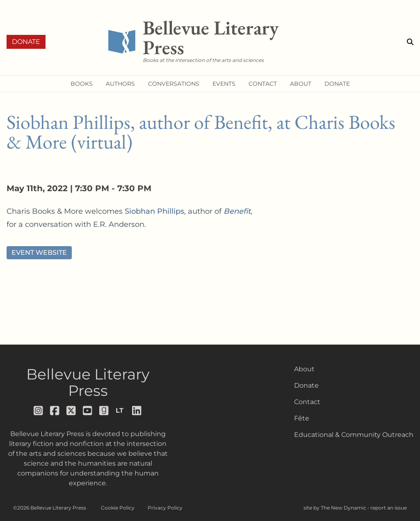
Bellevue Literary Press (88, 382)
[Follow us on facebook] (55, 411)
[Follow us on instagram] (39, 411)
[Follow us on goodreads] (104, 411)
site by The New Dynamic (336, 508)
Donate (26, 42)
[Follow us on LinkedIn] (137, 411)
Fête (302, 418)
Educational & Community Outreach (354, 435)
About (304, 369)
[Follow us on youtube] (88, 411)
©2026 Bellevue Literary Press (50, 508)
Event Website (39, 253)
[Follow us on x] (71, 411)
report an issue (389, 508)
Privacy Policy (165, 508)
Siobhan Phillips (154, 211)
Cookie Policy (118, 508)
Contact (307, 402)
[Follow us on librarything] (121, 411)
